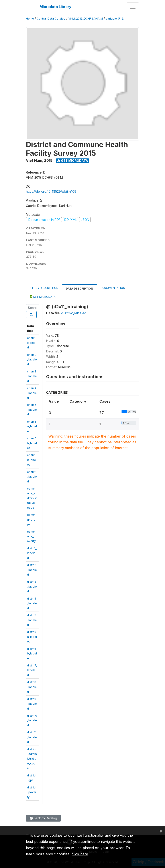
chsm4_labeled (32, 393)
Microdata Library (55, 7)
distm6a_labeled (32, 637)
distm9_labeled (32, 704)
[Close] (161, 831)
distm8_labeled (32, 687)
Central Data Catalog (51, 19)
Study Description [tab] (44, 288)
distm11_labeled (32, 737)
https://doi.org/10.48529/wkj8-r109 (51, 191)
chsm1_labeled (32, 343)
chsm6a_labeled (32, 426)
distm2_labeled (32, 570)
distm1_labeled (32, 553)
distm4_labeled (32, 603)
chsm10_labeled (32, 460)
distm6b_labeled (32, 653)
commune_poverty (31, 536)
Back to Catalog (43, 818)
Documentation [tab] (113, 288)
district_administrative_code (32, 759)
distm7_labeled (32, 670)
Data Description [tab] (80, 289)
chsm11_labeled (32, 477)
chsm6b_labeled (32, 443)
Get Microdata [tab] (43, 297)
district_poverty (32, 792)
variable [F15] (115, 19)
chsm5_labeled (32, 409)
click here (80, 854)
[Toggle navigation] (133, 7)
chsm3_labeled (32, 376)
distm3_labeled (32, 586)
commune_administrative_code (32, 498)
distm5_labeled (32, 620)
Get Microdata (73, 161)
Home (30, 19)
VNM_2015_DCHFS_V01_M (86, 19)
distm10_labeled (32, 720)
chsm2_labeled (32, 359)
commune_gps (31, 519)
